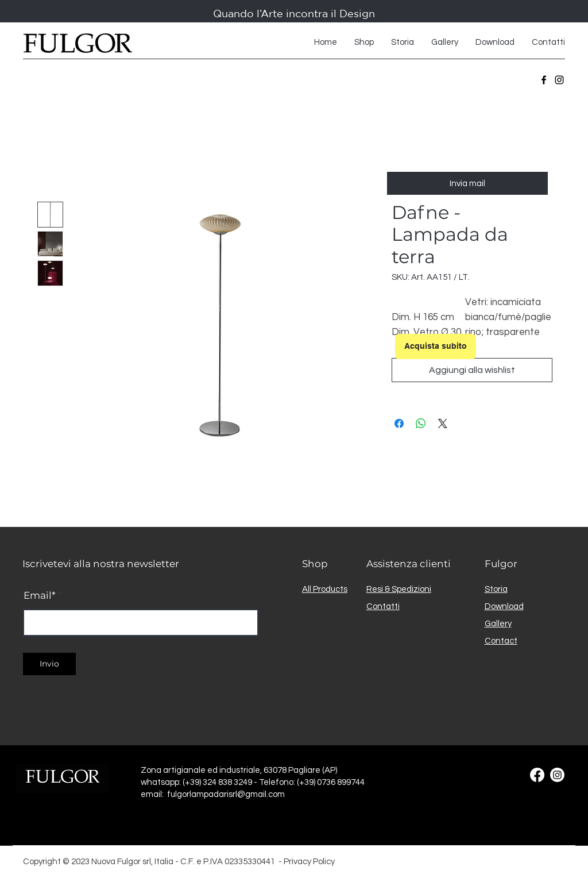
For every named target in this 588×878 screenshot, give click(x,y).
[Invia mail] (467, 183)
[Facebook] (544, 80)
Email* (40, 596)
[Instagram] (559, 80)
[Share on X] (443, 423)
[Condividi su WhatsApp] (421, 423)
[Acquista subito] (436, 346)
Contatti (383, 606)
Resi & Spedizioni (399, 589)
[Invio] (49, 664)
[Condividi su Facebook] (399, 423)
